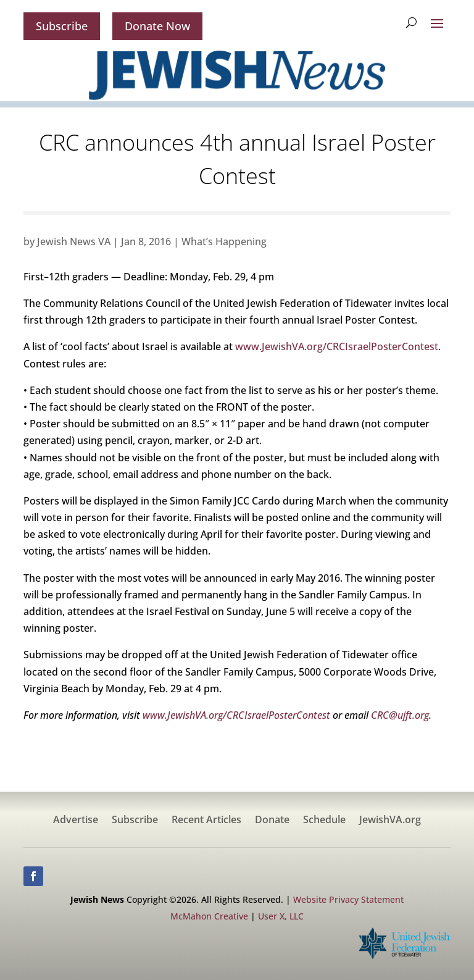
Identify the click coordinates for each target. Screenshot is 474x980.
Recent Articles (206, 821)
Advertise (76, 821)
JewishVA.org (390, 821)
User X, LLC (281, 916)
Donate (272, 821)
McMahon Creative (209, 916)
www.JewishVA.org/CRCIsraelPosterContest (337, 346)
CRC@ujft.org (400, 715)
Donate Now (157, 26)
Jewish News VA (74, 241)
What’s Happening (224, 241)
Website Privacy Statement (348, 899)
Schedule (324, 821)
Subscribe (62, 26)
